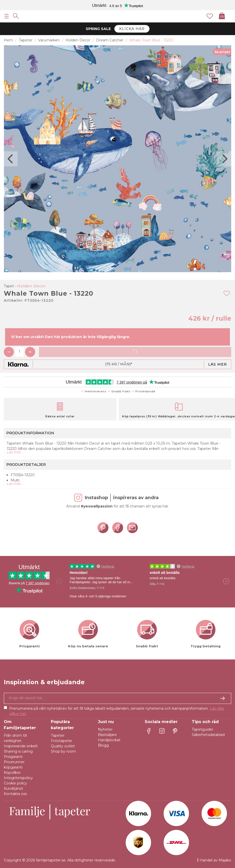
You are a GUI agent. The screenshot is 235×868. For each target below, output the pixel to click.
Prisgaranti (13, 757)
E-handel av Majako (214, 860)
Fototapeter (62, 741)
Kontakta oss (15, 794)
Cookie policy (15, 783)
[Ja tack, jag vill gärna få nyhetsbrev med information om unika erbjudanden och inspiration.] (118, 698)
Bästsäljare (107, 735)
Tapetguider (202, 729)
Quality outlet (63, 746)
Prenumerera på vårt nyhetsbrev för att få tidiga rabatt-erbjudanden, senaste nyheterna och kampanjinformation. (116, 711)
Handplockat (109, 740)
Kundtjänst (13, 788)
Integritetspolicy (18, 778)
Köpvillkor (12, 773)
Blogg (103, 745)
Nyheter (105, 729)
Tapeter (58, 735)
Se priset (222, 52)
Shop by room (63, 751)
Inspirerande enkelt (21, 746)
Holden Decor (31, 286)
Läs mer (218, 364)
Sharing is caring (18, 751)
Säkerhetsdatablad (208, 735)
